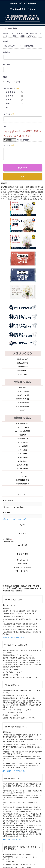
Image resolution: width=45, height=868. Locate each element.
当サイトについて (23, 500)
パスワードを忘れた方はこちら (15, 459)
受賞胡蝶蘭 (22, 374)
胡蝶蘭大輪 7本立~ (22, 310)
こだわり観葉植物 (22, 404)
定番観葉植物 (22, 401)
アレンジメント (22, 416)
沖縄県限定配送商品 (22, 423)
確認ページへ (23, 168)
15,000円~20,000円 (23, 335)
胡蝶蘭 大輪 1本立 (22, 299)
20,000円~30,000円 (23, 338)
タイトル (7, 114)
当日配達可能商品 (22, 397)
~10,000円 (22, 327)
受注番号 (7, 64)
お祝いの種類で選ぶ (22, 363)
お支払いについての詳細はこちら (13, 577)
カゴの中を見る (22, 485)
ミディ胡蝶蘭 (22, 314)
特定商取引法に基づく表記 (22, 507)
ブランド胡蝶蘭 (22, 382)
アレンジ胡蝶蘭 (22, 386)
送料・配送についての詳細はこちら (14, 710)
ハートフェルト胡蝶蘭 (22, 371)
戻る (23, 176)
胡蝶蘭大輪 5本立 (22, 306)
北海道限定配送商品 (22, 420)
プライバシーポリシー (23, 511)
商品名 (6, 41)
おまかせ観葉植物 (22, 408)
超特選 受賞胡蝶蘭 (22, 378)
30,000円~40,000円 (23, 342)
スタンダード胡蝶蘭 (22, 367)
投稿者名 (7, 52)
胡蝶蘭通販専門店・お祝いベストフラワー (22, 854)
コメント (7, 145)
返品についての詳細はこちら (12, 779)
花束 (22, 412)
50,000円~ (22, 350)
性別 (5, 77)
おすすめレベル (9, 88)
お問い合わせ (22, 503)
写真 (5, 126)
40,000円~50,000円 (23, 346)
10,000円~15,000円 (23, 331)
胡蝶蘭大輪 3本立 (22, 302)
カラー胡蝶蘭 (22, 389)
